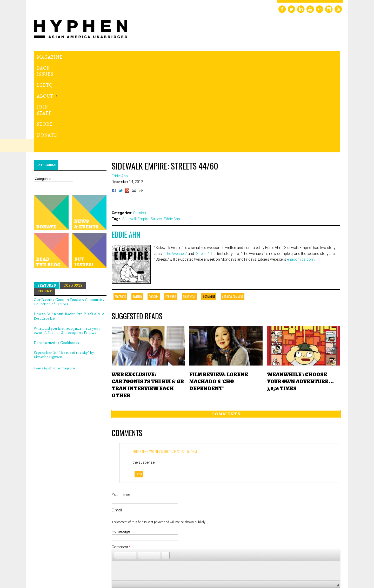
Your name (121, 406)
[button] (118, 467)
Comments (226, 325)
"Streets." (202, 165)
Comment (121, 458)
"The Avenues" (175, 165)
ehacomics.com (301, 171)
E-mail (117, 422)
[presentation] (151, 532)
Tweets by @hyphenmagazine (54, 280)
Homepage (121, 443)
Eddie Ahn (126, 146)
